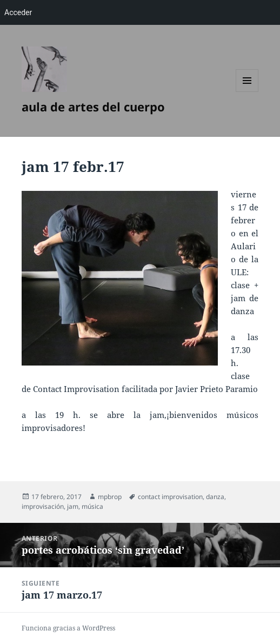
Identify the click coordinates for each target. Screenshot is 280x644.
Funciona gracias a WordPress (68, 628)
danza (215, 497)
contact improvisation (170, 497)
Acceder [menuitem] (18, 12)
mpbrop (110, 497)
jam (73, 506)
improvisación (43, 506)
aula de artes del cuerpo (93, 107)
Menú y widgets (247, 92)
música (92, 506)
